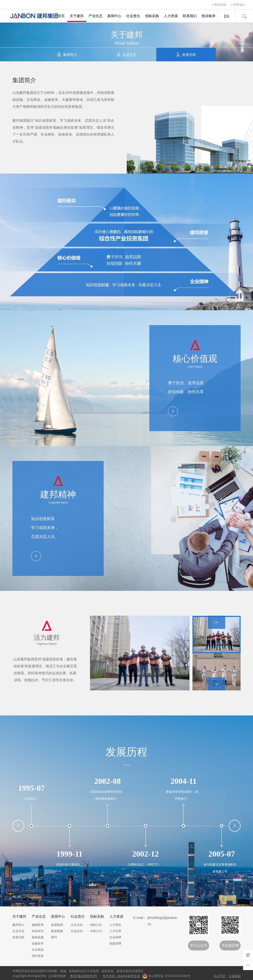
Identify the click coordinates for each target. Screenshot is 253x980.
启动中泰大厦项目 (68, 865)
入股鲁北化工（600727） (144, 865)
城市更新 (38, 956)
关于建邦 (77, 16)
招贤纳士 (239, 5)
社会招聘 (115, 937)
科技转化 (38, 931)
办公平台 (220, 976)
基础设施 (38, 937)
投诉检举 (209, 16)
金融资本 (38, 943)
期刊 (54, 937)
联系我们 (190, 16)
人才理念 (115, 925)
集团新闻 (57, 925)
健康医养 (38, 925)
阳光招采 (220, 5)
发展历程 (18, 937)
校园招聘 (115, 943)
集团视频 (57, 931)
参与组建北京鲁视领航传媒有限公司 (220, 868)
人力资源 (171, 16)
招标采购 (152, 16)
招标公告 (96, 925)
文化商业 (38, 950)
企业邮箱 (235, 976)
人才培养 (115, 931)
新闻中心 (114, 16)
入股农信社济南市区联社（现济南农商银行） (106, 795)
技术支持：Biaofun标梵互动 (121, 976)
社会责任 (133, 16)
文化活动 (77, 925)
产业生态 (95, 16)
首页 (61, 16)
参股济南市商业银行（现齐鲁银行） (182, 795)
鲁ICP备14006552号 (84, 976)
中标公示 (96, 931)
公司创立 (30, 799)
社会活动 (77, 931)
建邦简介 (18, 925)
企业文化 (18, 931)
